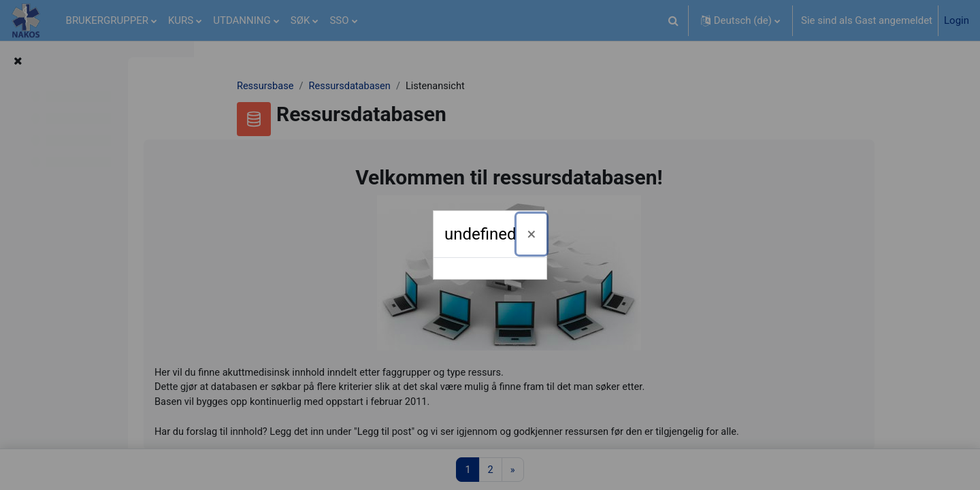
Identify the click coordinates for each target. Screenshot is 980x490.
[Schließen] (532, 234)
